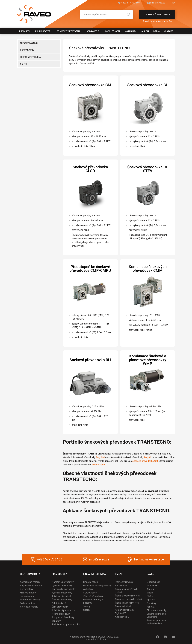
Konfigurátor (43, 31)
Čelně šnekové (59, 603)
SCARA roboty (90, 593)
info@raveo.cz (157, 3)
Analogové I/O (122, 617)
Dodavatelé (93, 31)
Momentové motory (30, 600)
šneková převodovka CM (145, 461)
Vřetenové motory (29, 607)
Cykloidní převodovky (62, 586)
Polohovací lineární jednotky (97, 586)
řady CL (148, 457)
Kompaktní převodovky (63, 618)
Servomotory (27, 589)
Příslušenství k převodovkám (66, 625)
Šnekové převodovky (62, 600)
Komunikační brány (124, 610)
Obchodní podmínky (157, 611)
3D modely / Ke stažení (69, 31)
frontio (104, 639)
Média (157, 31)
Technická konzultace (157, 16)
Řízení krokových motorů (127, 596)
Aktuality (131, 31)
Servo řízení (121, 586)
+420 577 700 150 (128, 3)
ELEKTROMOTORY (29, 43)
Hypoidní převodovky (62, 593)
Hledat (129, 15)
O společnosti (112, 31)
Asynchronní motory (30, 582)
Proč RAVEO (153, 586)
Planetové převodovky (63, 582)
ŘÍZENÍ (24, 64)
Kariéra (145, 31)
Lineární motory (28, 596)
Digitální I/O (121, 614)
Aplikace (151, 600)
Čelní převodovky (60, 607)
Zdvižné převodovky (93, 596)
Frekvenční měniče (124, 582)
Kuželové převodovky (62, 596)
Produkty (25, 31)
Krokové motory (28, 593)
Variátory (56, 621)
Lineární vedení (91, 582)
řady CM (100, 457)
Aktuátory (88, 589)
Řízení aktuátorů (123, 606)
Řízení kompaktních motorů (129, 599)
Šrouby (87, 606)
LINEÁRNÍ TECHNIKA (30, 57)
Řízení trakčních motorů (127, 603)
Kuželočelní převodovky (63, 611)
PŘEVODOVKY (27, 50)
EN (174, 3)
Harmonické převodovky (64, 589)
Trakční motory (28, 603)
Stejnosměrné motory (31, 586)
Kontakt (168, 31)
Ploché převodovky (61, 614)
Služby (150, 596)
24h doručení (99, 465)
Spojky (87, 610)
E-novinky (152, 603)
